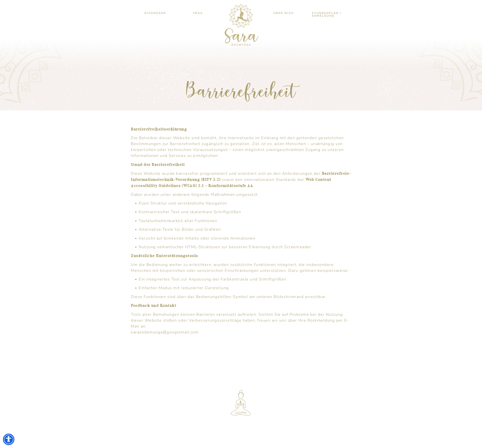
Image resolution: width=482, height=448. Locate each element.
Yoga (198, 13)
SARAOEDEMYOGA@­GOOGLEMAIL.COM (248, 396)
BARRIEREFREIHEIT (222, 431)
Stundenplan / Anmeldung (327, 14)
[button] (155, 13)
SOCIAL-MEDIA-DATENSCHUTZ (278, 431)
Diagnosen (155, 13)
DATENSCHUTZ (180, 431)
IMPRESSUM (145, 431)
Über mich (284, 13)
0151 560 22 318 (226, 402)
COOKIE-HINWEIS (332, 431)
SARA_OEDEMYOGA (229, 408)
